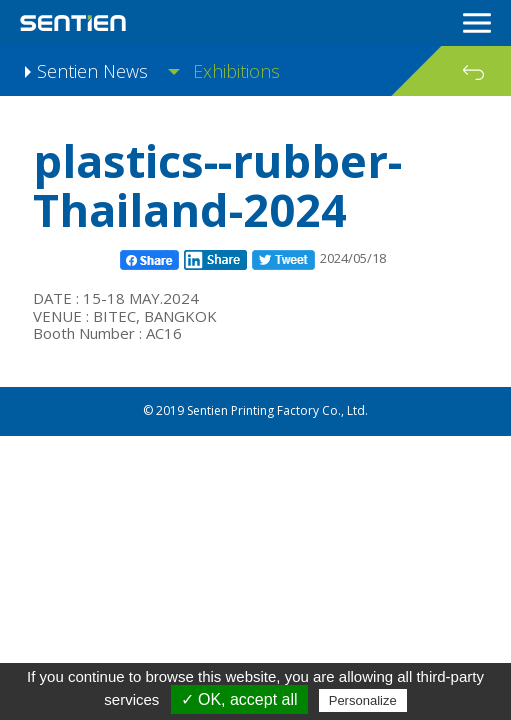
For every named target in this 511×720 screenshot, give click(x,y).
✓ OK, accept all (239, 699)
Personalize (363, 700)
